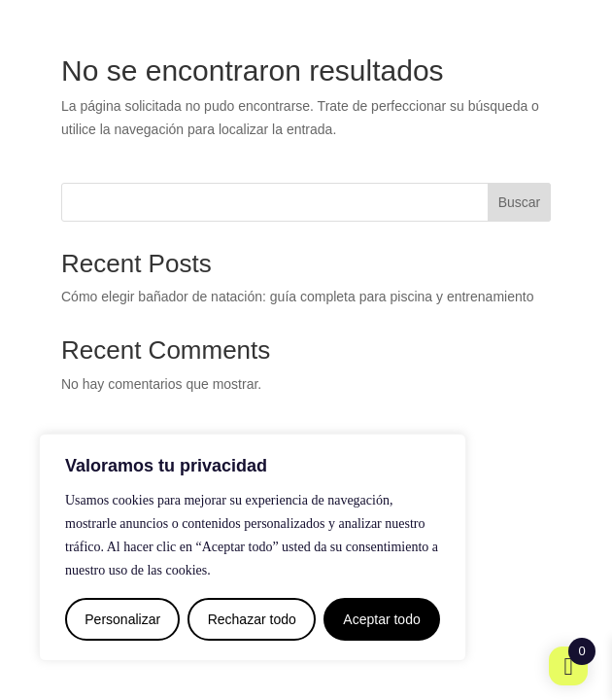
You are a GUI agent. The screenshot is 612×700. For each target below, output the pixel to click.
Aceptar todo (381, 619)
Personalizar (122, 619)
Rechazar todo (252, 619)
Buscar (520, 202)
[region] (253, 547)
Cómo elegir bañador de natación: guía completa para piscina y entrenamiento (297, 297)
